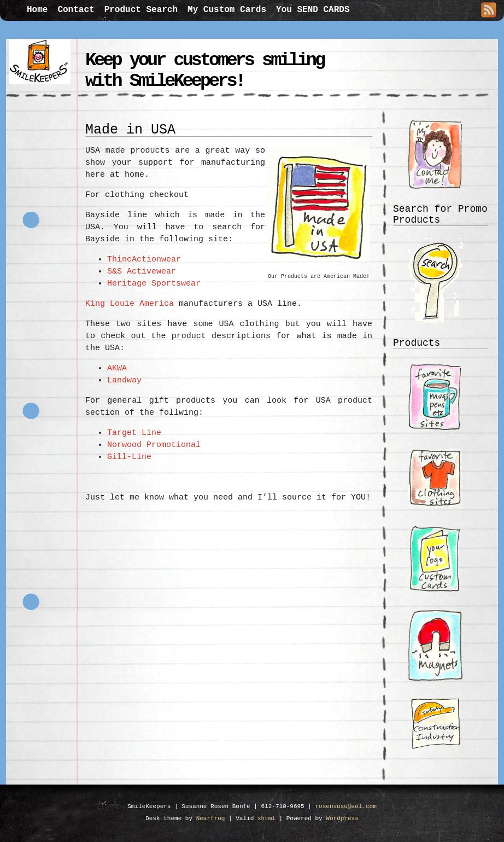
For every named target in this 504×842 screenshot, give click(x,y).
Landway (124, 381)
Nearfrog (211, 818)
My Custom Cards (227, 10)
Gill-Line (129, 457)
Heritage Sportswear (154, 284)
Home (37, 10)
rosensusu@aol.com (346, 806)
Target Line (134, 433)
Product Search (141, 10)
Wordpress (342, 818)
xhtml (266, 818)
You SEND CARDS (313, 10)
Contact (76, 10)
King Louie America (130, 304)
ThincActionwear (144, 260)
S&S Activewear (142, 272)
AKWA (117, 368)
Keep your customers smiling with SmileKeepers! (204, 71)
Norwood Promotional (156, 445)
